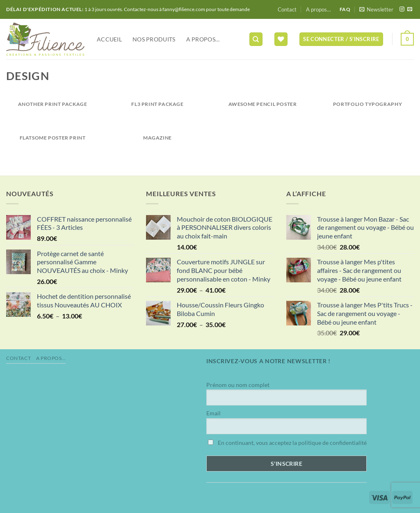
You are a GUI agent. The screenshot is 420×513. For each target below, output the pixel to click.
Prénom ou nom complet (238, 385)
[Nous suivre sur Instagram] (402, 9)
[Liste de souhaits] (281, 39)
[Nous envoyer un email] (410, 9)
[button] (376, 9)
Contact (287, 9)
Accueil (109, 39)
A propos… (318, 9)
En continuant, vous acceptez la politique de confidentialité (287, 443)
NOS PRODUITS (154, 39)
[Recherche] (256, 39)
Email (213, 413)
